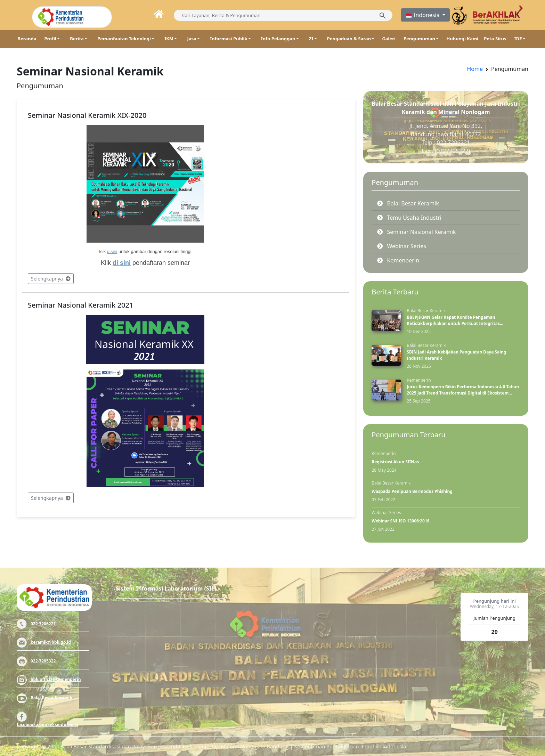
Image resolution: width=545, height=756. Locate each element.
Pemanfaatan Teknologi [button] (124, 39)
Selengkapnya (51, 279)
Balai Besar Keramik (44, 698)
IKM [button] (169, 39)
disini (112, 251)
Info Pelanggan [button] (278, 39)
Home (475, 69)
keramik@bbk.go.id (44, 642)
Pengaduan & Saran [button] (349, 39)
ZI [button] (311, 39)
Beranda (27, 39)
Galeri (389, 39)
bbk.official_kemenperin (49, 679)
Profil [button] (50, 39)
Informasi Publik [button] (229, 39)
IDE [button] (518, 39)
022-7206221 (36, 624)
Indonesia (423, 15)
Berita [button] (77, 39)
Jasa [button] (192, 39)
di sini (122, 263)
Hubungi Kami (462, 39)
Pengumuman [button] (419, 39)
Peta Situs (495, 39)
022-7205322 (36, 661)
